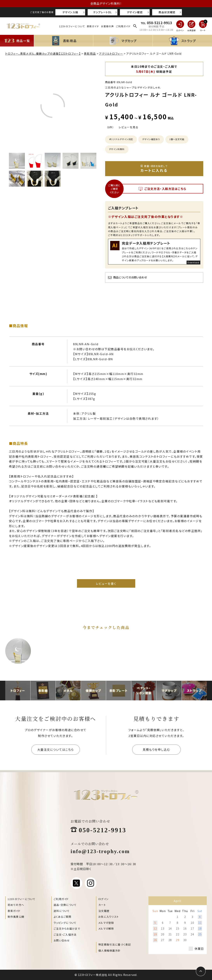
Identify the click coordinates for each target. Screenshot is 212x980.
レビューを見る (129, 127)
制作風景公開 (16, 917)
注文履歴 (104, 911)
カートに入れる (154, 169)
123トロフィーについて (72, 26)
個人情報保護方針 (109, 951)
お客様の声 (107, 26)
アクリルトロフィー (111, 54)
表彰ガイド (93, 26)
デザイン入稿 (70, 12)
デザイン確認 (135, 12)
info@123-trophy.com (100, 851)
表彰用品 (90, 54)
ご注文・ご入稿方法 (65, 935)
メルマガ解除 (106, 929)
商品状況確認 (167, 12)
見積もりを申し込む (156, 749)
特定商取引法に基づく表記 (115, 944)
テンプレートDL (103, 12)
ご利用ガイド (123, 26)
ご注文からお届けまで (67, 929)
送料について (62, 911)
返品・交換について (65, 905)
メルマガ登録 (106, 923)
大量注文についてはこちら (56, 749)
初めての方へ (16, 905)
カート (102, 905)
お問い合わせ (62, 940)
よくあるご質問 (62, 917)
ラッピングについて (65, 923)
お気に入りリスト (109, 917)
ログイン (103, 899)
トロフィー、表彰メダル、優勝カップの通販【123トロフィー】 (43, 54)
